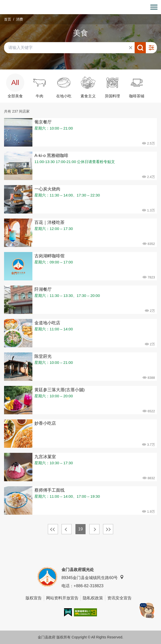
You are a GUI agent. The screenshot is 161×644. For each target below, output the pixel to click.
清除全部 (131, 48)
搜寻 (140, 48)
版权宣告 (34, 598)
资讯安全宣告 (119, 598)
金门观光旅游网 (80, 7)
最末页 (108, 529)
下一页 (94, 529)
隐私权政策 (93, 598)
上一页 (67, 529)
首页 (8, 19)
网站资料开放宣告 (62, 598)
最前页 (53, 529)
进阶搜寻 (151, 48)
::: (2, 3)
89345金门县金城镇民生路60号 (93, 577)
